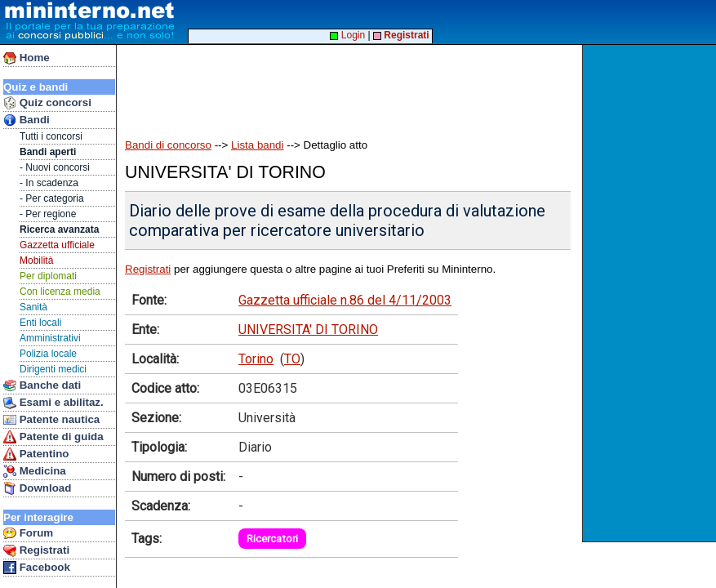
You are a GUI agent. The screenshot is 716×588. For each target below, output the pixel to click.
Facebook (37, 568)
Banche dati (42, 385)
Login (347, 35)
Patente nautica (51, 420)
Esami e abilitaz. (53, 403)
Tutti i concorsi (51, 136)
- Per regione (48, 214)
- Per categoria (52, 198)
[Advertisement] (651, 293)
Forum (28, 533)
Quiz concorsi (47, 103)
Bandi (27, 120)
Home (27, 58)
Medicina (35, 471)
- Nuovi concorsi (55, 167)
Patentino (36, 454)
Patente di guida (53, 437)
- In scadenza (49, 183)
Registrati (36, 550)
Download (37, 488)
